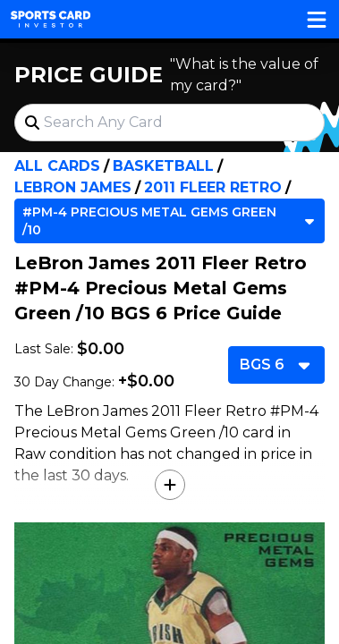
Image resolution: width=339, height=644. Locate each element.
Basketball (163, 166)
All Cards (57, 166)
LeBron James (73, 187)
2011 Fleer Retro (213, 187)
